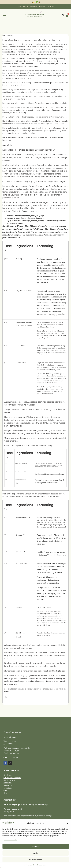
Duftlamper (8, 785)
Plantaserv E (20, 607)
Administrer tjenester (10, 840)
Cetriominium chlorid (21, 464)
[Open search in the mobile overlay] (63, 15)
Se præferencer (35, 860)
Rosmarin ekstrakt (21, 480)
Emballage (8, 788)
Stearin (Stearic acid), (58, 303)
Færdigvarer (8, 775)
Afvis (35, 853)
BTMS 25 (19, 259)
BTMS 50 (52, 274)
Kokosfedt (40, 365)
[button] (67, 823)
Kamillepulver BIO (21, 472)
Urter (6, 793)
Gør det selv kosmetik (12, 778)
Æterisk (18, 633)
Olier (5, 790)
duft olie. (19, 637)
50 (18, 117)
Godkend (36, 846)
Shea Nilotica (20, 346)
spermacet (44, 300)
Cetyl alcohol (21, 291)
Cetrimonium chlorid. (59, 117)
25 (13, 117)
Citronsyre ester (21, 563)
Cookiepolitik (31, 865)
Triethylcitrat (42, 564)
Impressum (41, 865)
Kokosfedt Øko (21, 363)
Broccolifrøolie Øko (23, 518)
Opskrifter (7, 783)
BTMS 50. (45, 282)
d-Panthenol (20, 552)
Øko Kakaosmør (26, 326)
